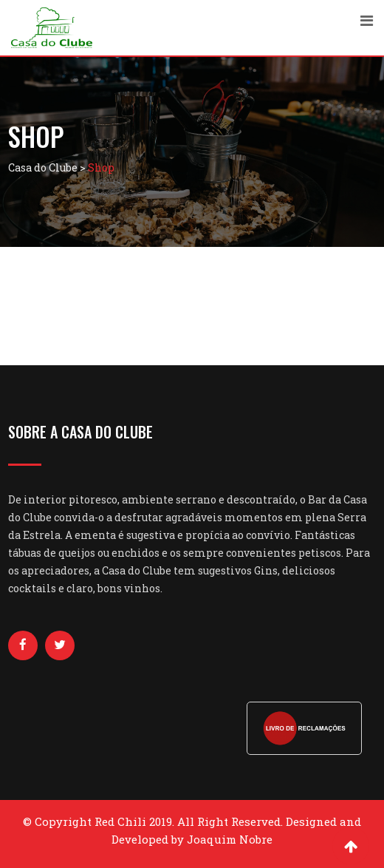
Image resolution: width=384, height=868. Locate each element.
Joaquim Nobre (230, 839)
